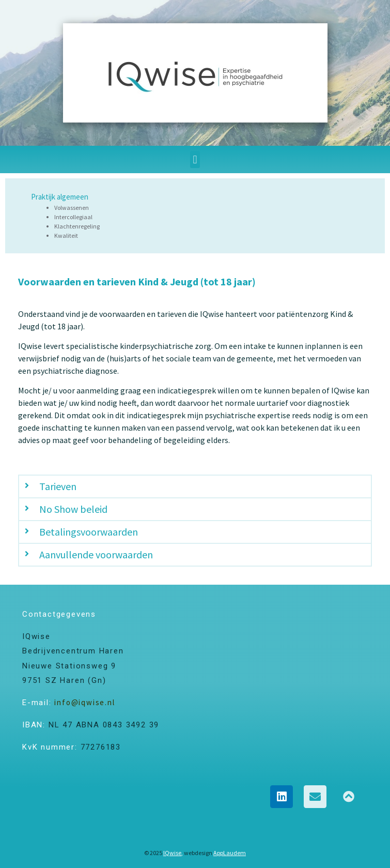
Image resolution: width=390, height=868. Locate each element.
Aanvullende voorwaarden (96, 554)
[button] (195, 159)
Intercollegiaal (73, 217)
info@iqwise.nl (84, 702)
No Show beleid (73, 509)
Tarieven (58, 486)
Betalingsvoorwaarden (89, 532)
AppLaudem (230, 853)
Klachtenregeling (77, 226)
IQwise (172, 853)
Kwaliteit (66, 235)
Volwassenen (72, 208)
